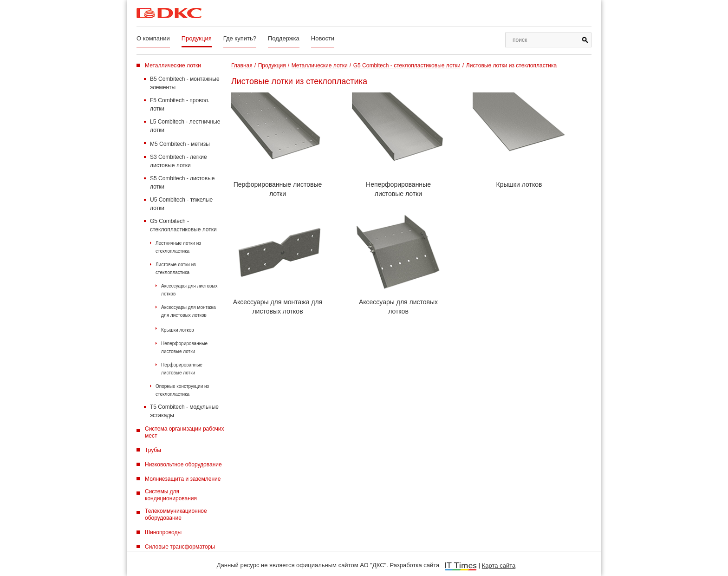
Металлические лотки (173, 65)
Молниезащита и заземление (183, 479)
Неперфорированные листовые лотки (184, 347)
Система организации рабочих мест (185, 432)
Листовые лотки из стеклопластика (176, 268)
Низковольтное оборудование (183, 465)
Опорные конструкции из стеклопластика (182, 390)
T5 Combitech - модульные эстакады (184, 411)
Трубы (153, 450)
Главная (242, 65)
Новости (323, 38)
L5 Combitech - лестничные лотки (185, 126)
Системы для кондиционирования (171, 495)
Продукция (197, 38)
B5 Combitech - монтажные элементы (185, 83)
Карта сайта (499, 566)
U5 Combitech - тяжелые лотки (181, 204)
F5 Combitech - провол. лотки (180, 105)
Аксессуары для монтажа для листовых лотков (188, 311)
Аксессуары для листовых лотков (189, 290)
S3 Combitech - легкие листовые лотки (179, 161)
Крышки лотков (178, 330)
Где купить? (240, 38)
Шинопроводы (163, 532)
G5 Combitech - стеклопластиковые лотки (183, 225)
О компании (153, 38)
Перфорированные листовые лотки (182, 369)
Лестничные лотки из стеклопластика (178, 247)
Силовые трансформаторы (180, 547)
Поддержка (284, 38)
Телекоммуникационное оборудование (176, 514)
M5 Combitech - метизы (180, 144)
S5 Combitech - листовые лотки (182, 183)
